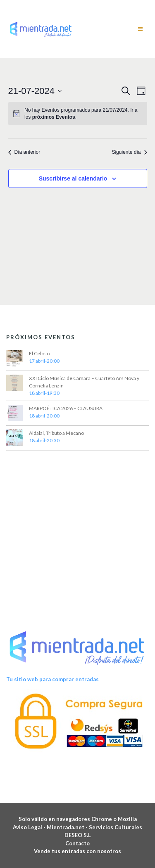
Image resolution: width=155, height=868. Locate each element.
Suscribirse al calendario (73, 178)
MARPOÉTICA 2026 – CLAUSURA (66, 408)
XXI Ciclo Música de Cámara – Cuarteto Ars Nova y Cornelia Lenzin (84, 382)
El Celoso (39, 353)
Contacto (77, 843)
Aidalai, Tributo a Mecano (56, 433)
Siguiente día (129, 152)
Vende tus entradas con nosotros (77, 851)
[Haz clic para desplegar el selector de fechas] (35, 91)
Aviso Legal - (30, 827)
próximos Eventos (54, 117)
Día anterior (24, 152)
